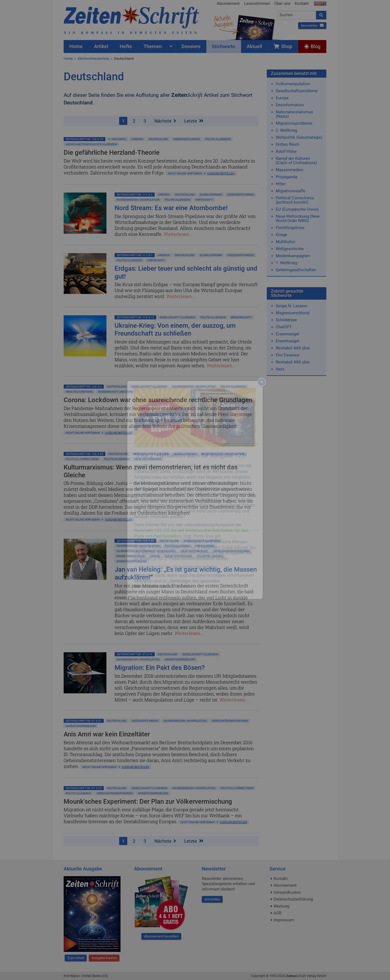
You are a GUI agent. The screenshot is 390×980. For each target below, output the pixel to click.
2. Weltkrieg (117, 139)
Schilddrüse (286, 320)
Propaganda (286, 177)
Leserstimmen (257, 4)
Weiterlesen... (178, 234)
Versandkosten (287, 892)
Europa (282, 98)
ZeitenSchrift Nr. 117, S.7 (135, 255)
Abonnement (228, 4)
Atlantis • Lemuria (210, 556)
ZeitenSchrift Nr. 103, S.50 (84, 454)
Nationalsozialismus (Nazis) (294, 114)
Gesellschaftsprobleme (297, 91)
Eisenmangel (287, 334)
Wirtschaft (204, 200)
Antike (155, 556)
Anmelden (212, 899)
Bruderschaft (241, 317)
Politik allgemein (218, 139)
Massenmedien (290, 170)
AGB (277, 913)
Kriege (281, 235)
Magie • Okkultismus (131, 556)
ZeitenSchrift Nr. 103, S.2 (84, 387)
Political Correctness (82, 459)
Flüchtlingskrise (290, 228)
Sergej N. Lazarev (291, 306)
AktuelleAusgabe (223, 21)
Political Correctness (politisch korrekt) (295, 200)
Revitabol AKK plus (293, 348)
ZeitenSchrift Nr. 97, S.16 (135, 654)
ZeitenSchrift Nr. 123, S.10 (84, 139)
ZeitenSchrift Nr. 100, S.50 (135, 541)
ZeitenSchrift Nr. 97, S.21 (84, 721)
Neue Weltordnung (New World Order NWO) (298, 218)
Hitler (281, 184)
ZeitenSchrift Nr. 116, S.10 (135, 317)
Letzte (194, 121)
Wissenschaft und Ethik (115, 392)
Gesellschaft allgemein (177, 317)
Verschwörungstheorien (231, 551)
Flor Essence (287, 355)
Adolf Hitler (286, 151)
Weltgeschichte (290, 249)
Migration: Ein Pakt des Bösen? (160, 668)
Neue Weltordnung (79, 392)
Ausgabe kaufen (104, 958)
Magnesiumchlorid (292, 313)
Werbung (281, 906)
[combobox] (297, 15)
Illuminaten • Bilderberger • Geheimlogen (146, 551)
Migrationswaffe (290, 191)
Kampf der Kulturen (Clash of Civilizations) (296, 161)
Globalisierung (211, 195)
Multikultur (285, 242)
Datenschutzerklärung (293, 899)
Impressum (284, 920)
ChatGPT (284, 327)
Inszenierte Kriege (187, 139)
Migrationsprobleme (132, 561)
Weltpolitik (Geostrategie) (299, 137)
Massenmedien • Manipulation (138, 200)
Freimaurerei (205, 546)
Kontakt (302, 4)
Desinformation (290, 105)
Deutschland (124, 59)
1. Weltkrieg (286, 263)
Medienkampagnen (293, 256)
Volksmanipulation (293, 84)
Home (68, 59)
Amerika (137, 139)
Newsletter (312, 26)
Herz (280, 369)
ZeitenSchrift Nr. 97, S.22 (84, 788)
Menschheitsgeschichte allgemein (91, 144)
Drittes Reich (287, 144)
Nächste (165, 121)
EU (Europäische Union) (297, 209)
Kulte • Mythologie (178, 556)
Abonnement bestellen (161, 936)
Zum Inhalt (76, 958)
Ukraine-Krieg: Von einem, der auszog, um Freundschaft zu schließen (175, 330)
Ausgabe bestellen (221, 173)
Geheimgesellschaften (296, 270)
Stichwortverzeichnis (93, 59)
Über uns (282, 4)
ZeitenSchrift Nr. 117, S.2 (135, 195)
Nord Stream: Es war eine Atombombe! (171, 208)
